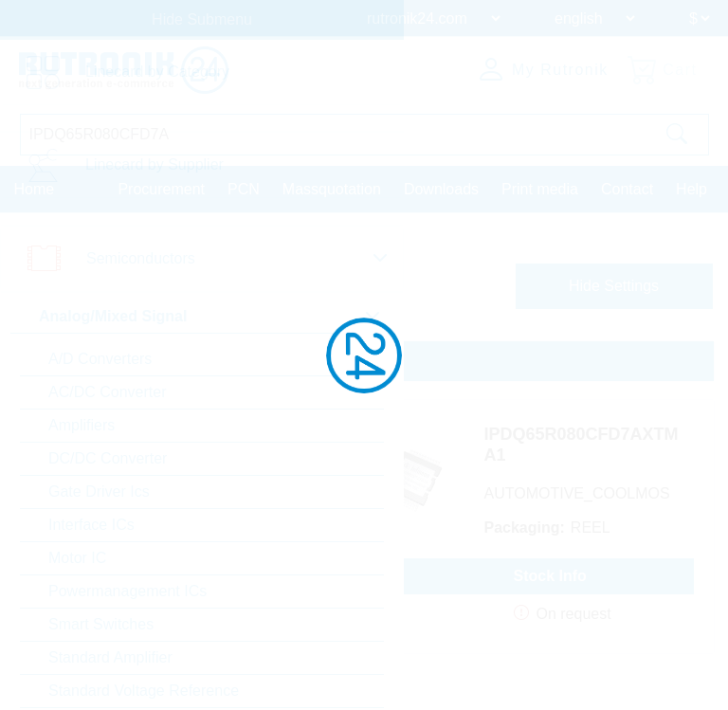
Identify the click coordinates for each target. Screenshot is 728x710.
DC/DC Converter (108, 458)
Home (35, 189)
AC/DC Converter (107, 392)
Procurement (161, 189)
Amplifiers (82, 425)
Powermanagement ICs (127, 591)
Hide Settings (614, 286)
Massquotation (332, 189)
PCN (244, 189)
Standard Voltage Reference (144, 691)
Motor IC (77, 558)
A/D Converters (100, 359)
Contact (627, 189)
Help (692, 189)
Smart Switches (101, 624)
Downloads (441, 189)
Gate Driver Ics (99, 492)
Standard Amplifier (110, 657)
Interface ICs (91, 525)
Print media (540, 189)
